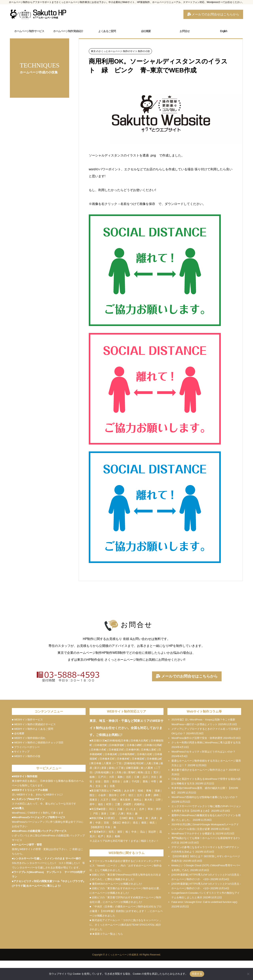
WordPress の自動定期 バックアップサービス (40, 831)
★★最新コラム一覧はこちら (106, 934)
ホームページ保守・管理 (28, 845)
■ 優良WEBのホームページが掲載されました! (116, 884)
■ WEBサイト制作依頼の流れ (29, 738)
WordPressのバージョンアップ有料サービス (39, 817)
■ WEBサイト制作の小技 (26, 756)
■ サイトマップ (21, 752)
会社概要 (146, 31)
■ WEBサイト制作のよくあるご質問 (33, 729)
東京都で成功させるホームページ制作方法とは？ (200, 770)
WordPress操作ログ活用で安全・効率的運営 (197, 738)
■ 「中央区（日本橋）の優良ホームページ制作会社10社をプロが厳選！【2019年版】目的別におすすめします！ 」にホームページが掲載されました (126, 911)
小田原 (109, 818)
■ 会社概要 (18, 733)
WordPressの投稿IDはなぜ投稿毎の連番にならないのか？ (205, 797)
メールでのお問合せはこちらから (213, 14)
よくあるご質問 (107, 31)
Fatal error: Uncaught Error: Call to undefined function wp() (204, 902)
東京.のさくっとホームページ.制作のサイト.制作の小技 (120, 51)
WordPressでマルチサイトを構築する (193, 834)
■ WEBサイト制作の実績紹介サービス (34, 724)
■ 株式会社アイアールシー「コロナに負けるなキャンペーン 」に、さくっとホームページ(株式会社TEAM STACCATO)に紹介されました (126, 925)
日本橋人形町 (149, 750)
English (224, 31)
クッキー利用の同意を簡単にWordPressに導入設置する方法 (206, 743)
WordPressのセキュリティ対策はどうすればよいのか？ (203, 752)
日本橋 (125, 741)
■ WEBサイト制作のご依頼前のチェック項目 (38, 743)
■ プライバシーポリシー (26, 747)
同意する (197, 974)
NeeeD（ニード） (108, 866)
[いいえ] (248, 974)
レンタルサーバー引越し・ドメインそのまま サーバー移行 (47, 858)
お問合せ (185, 31)
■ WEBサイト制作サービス (27, 720)
